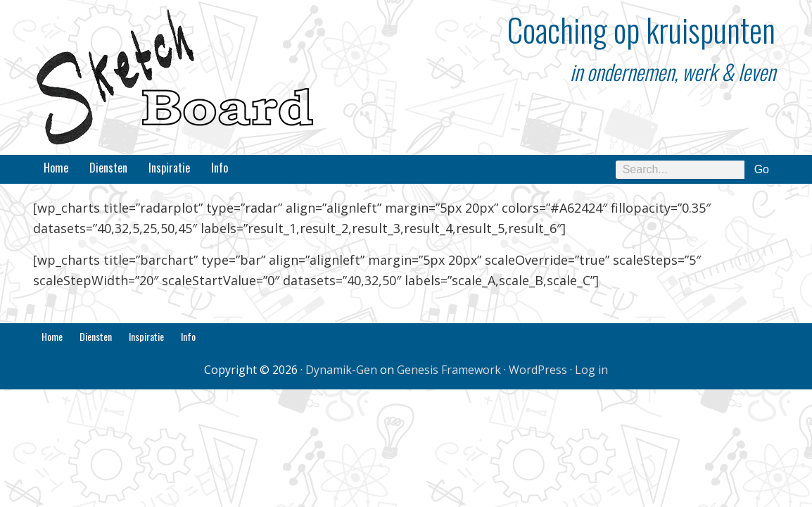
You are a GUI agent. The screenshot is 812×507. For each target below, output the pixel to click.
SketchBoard (174, 77)
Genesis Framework (449, 370)
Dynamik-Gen (341, 370)
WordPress (538, 370)
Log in (591, 370)
